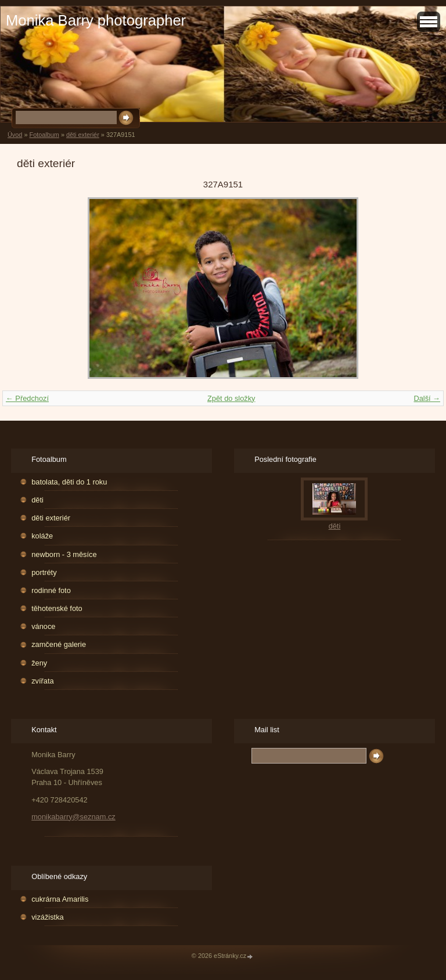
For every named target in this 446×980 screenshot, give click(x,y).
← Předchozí (27, 398)
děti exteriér (83, 135)
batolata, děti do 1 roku (69, 482)
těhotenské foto (57, 608)
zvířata (42, 681)
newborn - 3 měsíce (64, 554)
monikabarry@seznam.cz (73, 817)
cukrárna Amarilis (60, 899)
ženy (39, 663)
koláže (42, 536)
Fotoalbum (44, 135)
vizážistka (47, 917)
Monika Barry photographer (96, 20)
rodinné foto (51, 590)
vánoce (43, 626)
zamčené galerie (59, 644)
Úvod (15, 135)
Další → (427, 398)
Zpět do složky (231, 398)
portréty (44, 572)
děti (37, 500)
